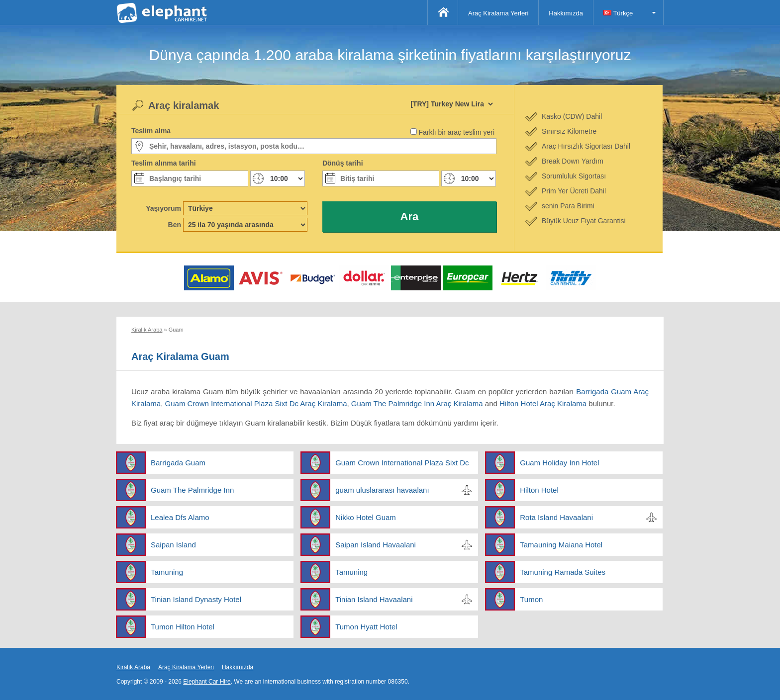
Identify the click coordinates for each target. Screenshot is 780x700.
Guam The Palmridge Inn (192, 490)
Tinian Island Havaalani (374, 599)
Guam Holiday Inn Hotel (559, 463)
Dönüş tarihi (343, 163)
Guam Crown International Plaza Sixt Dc (402, 463)
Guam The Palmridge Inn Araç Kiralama (417, 403)
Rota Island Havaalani (556, 517)
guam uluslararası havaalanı (382, 490)
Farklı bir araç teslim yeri (457, 132)
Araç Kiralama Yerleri (498, 13)
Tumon (531, 599)
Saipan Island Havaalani (376, 545)
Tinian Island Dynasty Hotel (196, 599)
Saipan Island (173, 545)
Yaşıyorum (163, 208)
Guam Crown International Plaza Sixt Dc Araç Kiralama (256, 403)
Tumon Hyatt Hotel (366, 627)
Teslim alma (151, 131)
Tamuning (167, 572)
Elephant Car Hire (207, 682)
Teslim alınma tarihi (164, 163)
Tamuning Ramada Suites (563, 572)
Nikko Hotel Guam (366, 517)
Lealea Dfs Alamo (180, 517)
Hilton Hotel (539, 490)
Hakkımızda (566, 13)
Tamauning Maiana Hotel (561, 545)
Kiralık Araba (133, 667)
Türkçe (618, 13)
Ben (175, 225)
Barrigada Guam (178, 463)
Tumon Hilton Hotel (183, 627)
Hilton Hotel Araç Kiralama (543, 403)
